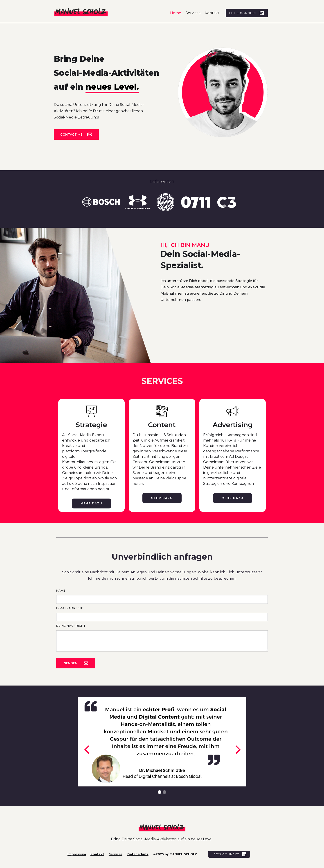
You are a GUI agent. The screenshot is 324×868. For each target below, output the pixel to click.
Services (193, 13)
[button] (87, 750)
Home (176, 13)
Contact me (71, 134)
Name (61, 591)
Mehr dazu (91, 503)
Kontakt (212, 13)
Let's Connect (243, 13)
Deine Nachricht (71, 626)
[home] (86, 14)
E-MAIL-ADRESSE (70, 608)
